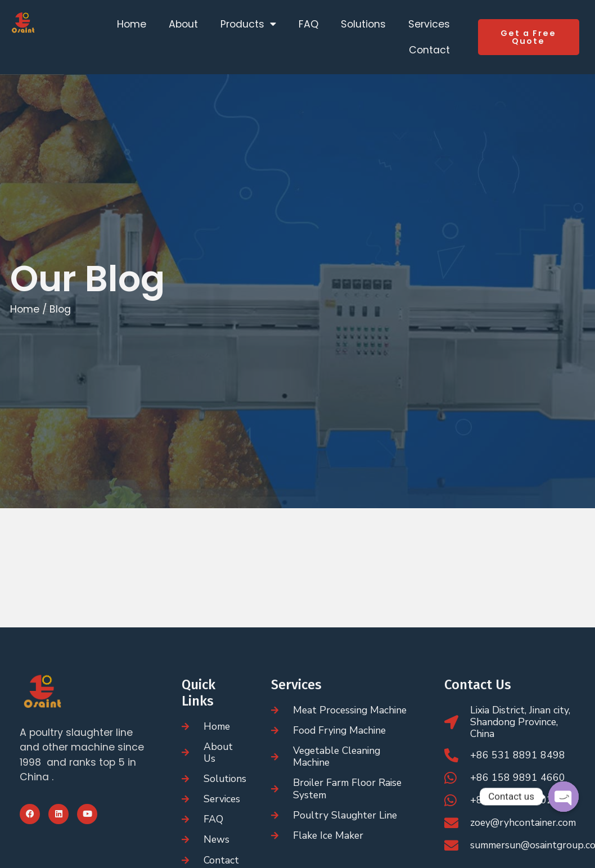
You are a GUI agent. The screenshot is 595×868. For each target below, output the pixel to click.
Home (132, 24)
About (183, 24)
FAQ (308, 24)
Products (248, 24)
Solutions (363, 24)
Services (429, 24)
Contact (429, 50)
